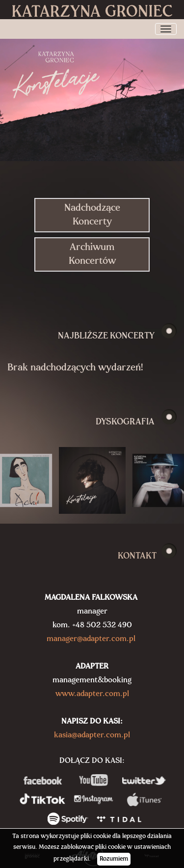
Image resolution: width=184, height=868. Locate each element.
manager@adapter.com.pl (91, 639)
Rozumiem (114, 859)
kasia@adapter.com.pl (92, 735)
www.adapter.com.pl (92, 694)
